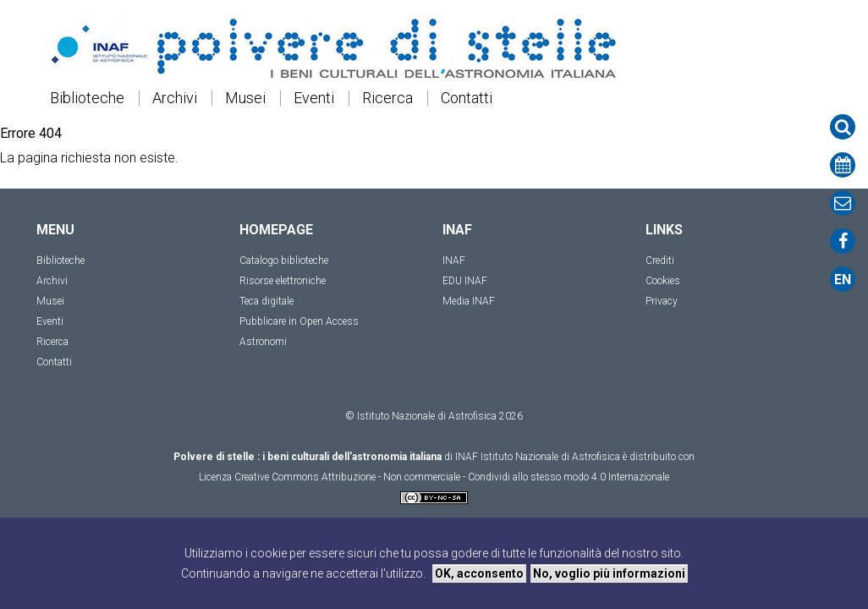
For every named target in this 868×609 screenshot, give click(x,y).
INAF (454, 261)
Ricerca (387, 98)
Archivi (175, 98)
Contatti (467, 98)
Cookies (663, 281)
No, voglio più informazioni (609, 573)
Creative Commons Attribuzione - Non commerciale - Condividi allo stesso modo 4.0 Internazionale (452, 477)
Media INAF (469, 301)
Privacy (662, 301)
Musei (245, 98)
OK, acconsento (479, 573)
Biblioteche (87, 98)
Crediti (660, 261)
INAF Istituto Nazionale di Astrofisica (538, 457)
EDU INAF (465, 281)
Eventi (314, 98)
